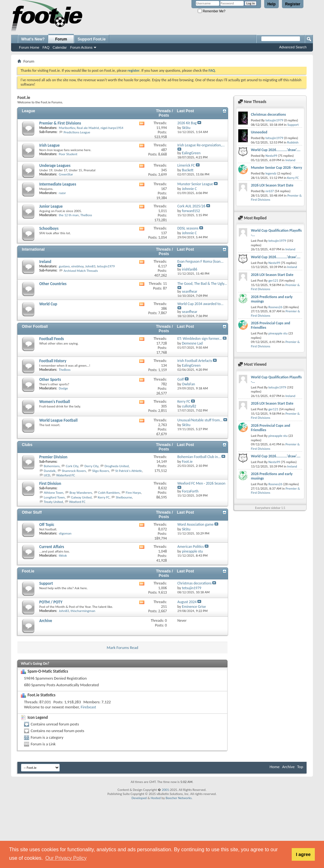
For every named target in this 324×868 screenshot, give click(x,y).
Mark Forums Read (122, 648)
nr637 (270, 191)
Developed (139, 798)
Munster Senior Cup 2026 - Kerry (277, 168)
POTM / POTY (51, 602)
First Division (50, 483)
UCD (47, 475)
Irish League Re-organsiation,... (201, 145)
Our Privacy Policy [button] (66, 858)
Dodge (63, 388)
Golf (181, 379)
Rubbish (293, 142)
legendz (271, 173)
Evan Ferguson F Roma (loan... (201, 261)
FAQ (46, 47)
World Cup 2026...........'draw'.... (276, 150)
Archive (46, 621)
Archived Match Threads (81, 271)
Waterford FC (66, 475)
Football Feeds (52, 339)
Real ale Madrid (88, 128)
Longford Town (54, 497)
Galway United (81, 497)
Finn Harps (134, 493)
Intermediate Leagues (58, 184)
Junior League (51, 206)
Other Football (35, 327)
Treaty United (53, 502)
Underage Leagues (55, 165)
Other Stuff (32, 512)
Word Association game (196, 524)
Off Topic (47, 525)
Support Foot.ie (92, 39)
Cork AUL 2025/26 (191, 206)
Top (300, 767)
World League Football (58, 420)
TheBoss (86, 215)
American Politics (191, 547)
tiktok (63, 556)
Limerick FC (186, 165)
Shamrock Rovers (74, 471)
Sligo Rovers (100, 471)
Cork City (72, 466)
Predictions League (77, 132)
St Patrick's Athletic (129, 471)
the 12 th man (69, 215)
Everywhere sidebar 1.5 (270, 508)
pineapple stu (278, 333)
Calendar (60, 47)
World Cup (48, 304)
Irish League (50, 145)
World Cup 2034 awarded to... (201, 304)
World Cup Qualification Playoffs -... (276, 233)
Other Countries (53, 284)
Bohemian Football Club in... (199, 457)
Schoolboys (49, 228)
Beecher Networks (178, 798)
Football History (53, 361)
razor (62, 193)
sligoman (65, 533)
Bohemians (52, 466)
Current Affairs (52, 547)
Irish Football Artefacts (195, 361)
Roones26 (275, 307)
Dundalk (50, 471)
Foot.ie (28, 571)
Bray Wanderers (81, 493)
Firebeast (88, 707)
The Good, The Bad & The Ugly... (202, 284)
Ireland (45, 262)
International (33, 249)
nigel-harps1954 (112, 128)
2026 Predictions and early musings (272, 299)
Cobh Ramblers (109, 493)
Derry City (91, 466)
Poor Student (68, 154)
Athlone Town (54, 493)
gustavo (64, 266)
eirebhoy (77, 266)
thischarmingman (83, 611)
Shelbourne (124, 497)
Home (275, 767)
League (28, 111)
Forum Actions (81, 47)
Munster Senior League (195, 184)
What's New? (33, 39)
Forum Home (29, 47)
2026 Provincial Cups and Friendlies (271, 325)
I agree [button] (303, 854)
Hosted (156, 798)
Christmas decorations (195, 583)
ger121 (273, 281)
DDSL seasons (188, 228)
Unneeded (259, 132)
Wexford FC (77, 502)
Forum (61, 39)
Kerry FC (184, 401)
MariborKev (67, 128)
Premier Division (53, 457)
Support (46, 583)
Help (271, 4)
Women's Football (55, 402)
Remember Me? (212, 11)
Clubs (27, 445)
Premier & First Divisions (60, 123)
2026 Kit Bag (187, 123)
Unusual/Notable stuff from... (200, 420)
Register (293, 4)
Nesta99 (271, 156)
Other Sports (50, 379)
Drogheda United (116, 466)
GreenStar (66, 174)
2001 (165, 790)
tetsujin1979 (106, 266)
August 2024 (187, 602)
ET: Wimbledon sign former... (200, 339)
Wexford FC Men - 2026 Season (202, 483)
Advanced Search (293, 47)
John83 (90, 266)
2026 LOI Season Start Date (272, 185)
